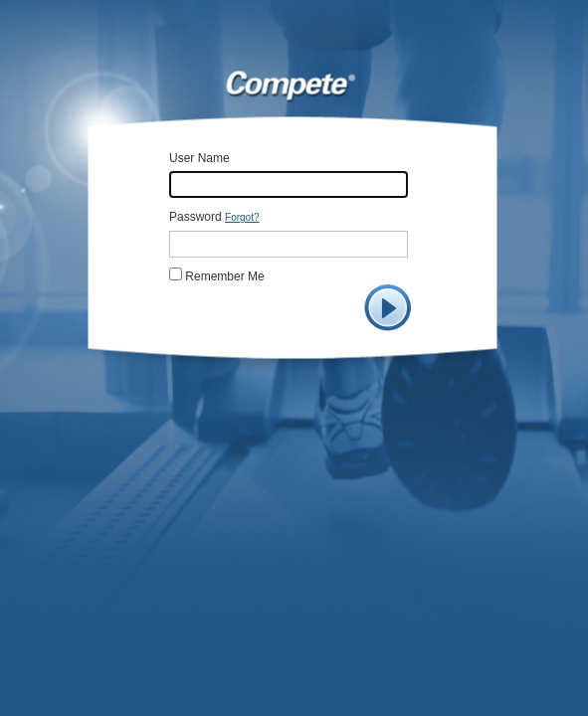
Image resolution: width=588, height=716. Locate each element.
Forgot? (242, 217)
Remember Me (223, 276)
